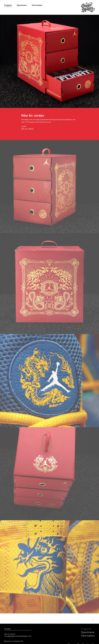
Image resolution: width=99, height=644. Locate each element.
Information (37, 5)
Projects (8, 5)
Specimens (22, 5)
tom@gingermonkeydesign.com (18, 636)
